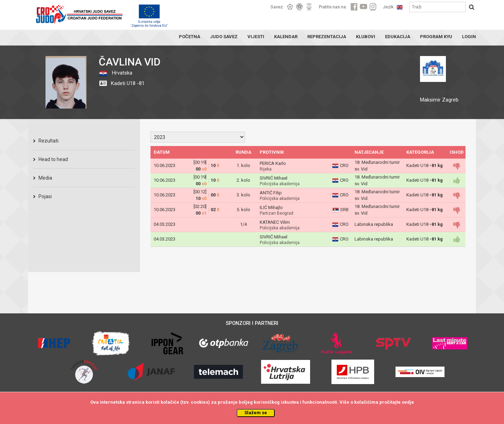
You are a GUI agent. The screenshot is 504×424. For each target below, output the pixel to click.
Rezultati (48, 141)
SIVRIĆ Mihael (274, 178)
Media (45, 178)
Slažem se (256, 413)
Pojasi (45, 196)
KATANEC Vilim (275, 222)
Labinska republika (374, 224)
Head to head (53, 159)
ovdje (408, 402)
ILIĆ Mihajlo (271, 207)
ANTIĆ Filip (271, 193)
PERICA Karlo (273, 163)
